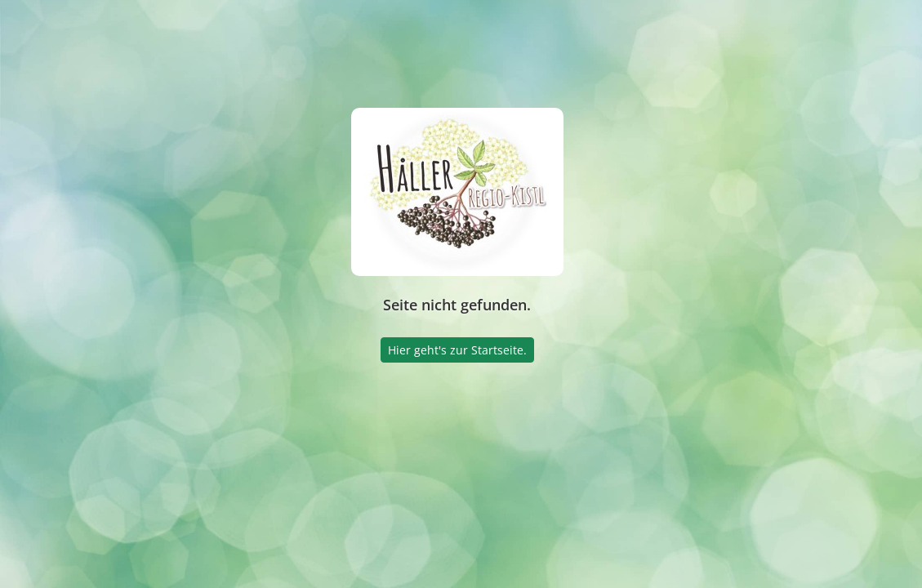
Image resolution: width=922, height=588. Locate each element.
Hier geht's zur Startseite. (457, 350)
